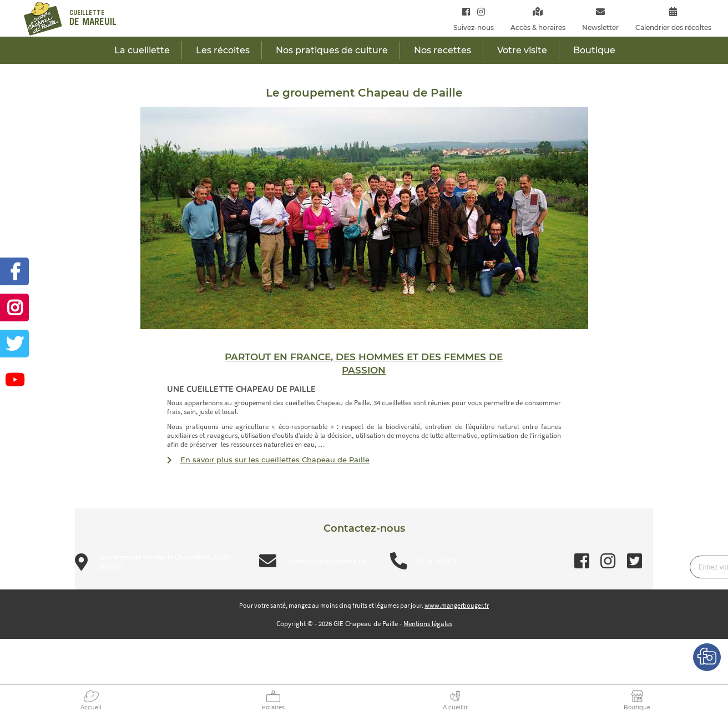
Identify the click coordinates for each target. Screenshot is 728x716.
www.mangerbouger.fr (457, 605)
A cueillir (455, 707)
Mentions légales (428, 624)
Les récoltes (223, 50)
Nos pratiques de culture (332, 50)
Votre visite (522, 50)
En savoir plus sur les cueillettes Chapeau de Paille (275, 460)
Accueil (91, 707)
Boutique (637, 707)
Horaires (273, 707)
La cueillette (142, 50)
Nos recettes (443, 50)
